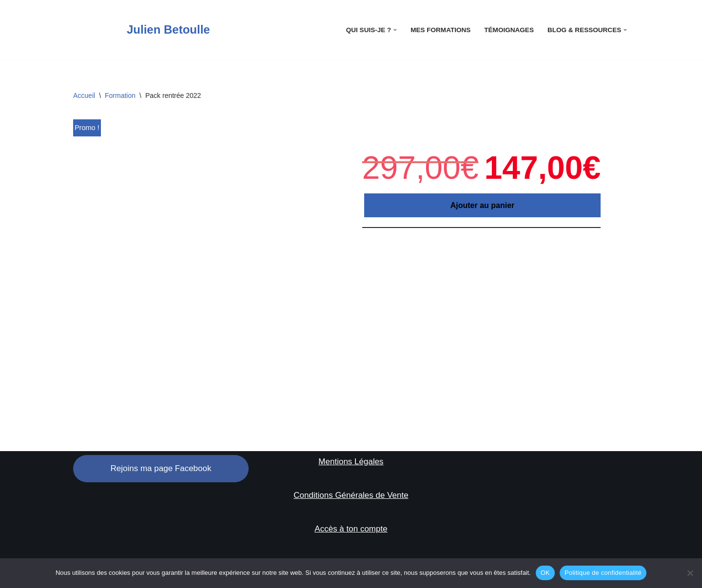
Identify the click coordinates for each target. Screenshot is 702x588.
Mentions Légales (351, 462)
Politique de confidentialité (603, 573)
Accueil (84, 95)
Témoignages (508, 30)
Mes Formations (440, 30)
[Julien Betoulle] (142, 30)
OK (545, 573)
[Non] (690, 573)
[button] (395, 30)
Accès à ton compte (351, 529)
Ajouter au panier (483, 205)
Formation (120, 95)
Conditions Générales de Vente (351, 495)
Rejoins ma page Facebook (161, 468)
